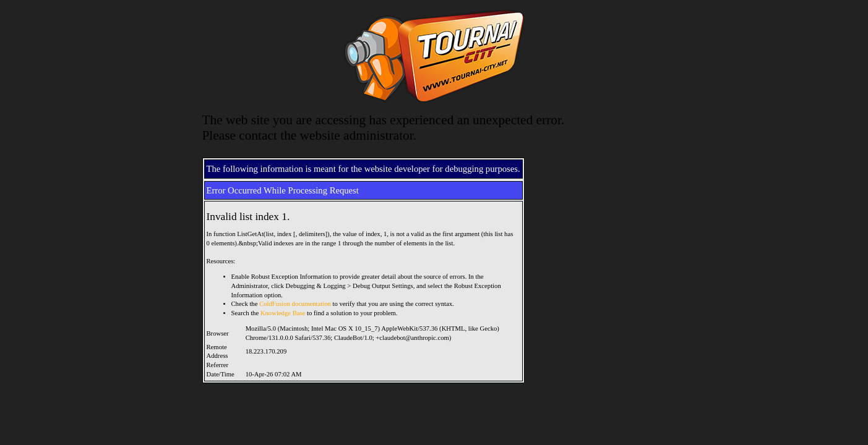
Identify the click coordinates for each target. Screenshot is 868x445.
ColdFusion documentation (295, 304)
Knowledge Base (283, 313)
